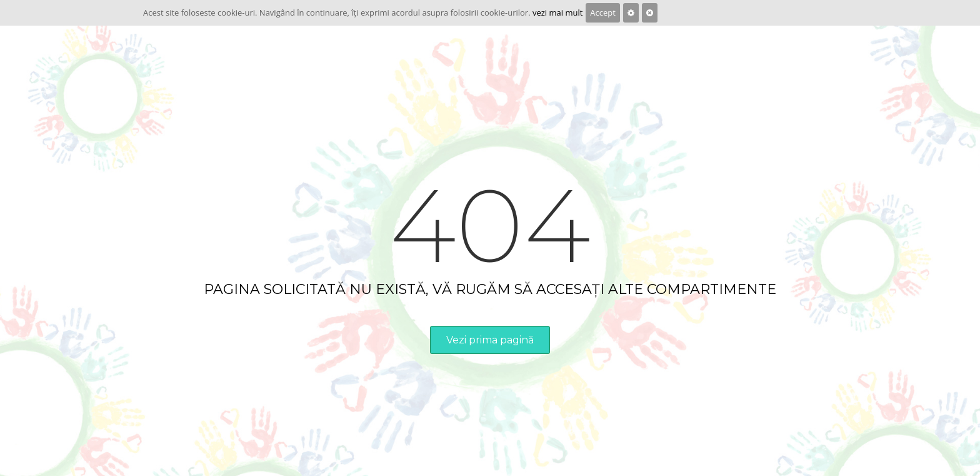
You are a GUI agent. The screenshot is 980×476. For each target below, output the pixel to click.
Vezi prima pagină (490, 340)
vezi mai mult (557, 13)
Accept (603, 13)
